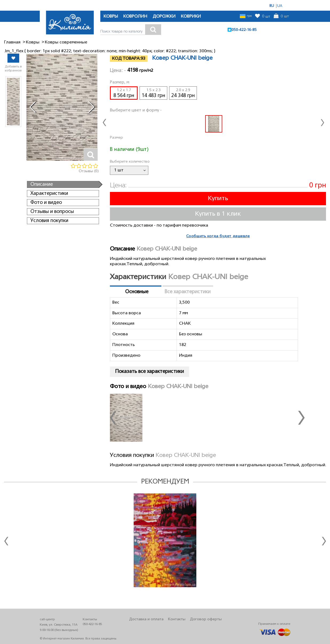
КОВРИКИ (191, 17)
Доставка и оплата (146, 620)
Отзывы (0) (89, 171)
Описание (42, 184)
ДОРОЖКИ (164, 17)
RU (272, 6)
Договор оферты (206, 620)
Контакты (177, 620)
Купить (218, 199)
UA (280, 6)
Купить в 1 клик (218, 214)
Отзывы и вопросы (52, 212)
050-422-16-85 (244, 30)
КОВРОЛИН (135, 17)
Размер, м (120, 82)
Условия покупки (49, 221)
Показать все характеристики (150, 372)
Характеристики (49, 194)
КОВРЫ (111, 17)
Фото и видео (46, 203)
